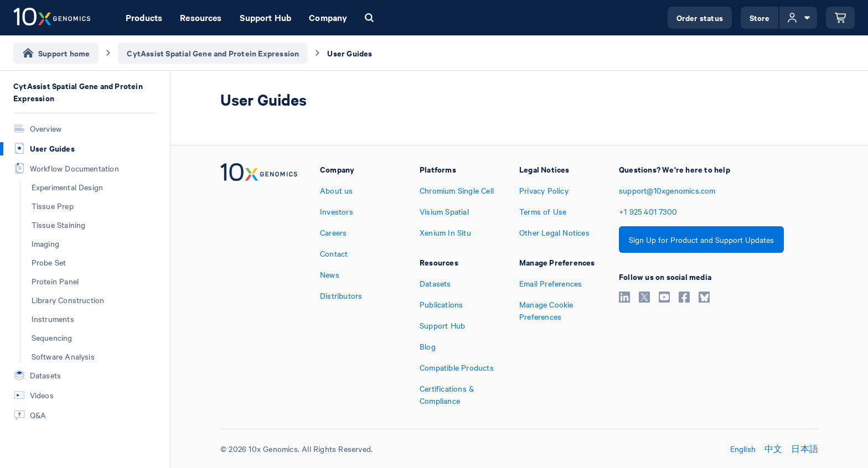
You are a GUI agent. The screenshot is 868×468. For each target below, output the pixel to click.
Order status (700, 17)
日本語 (805, 449)
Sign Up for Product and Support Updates (701, 240)
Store (760, 17)
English (743, 449)
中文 (773, 449)
